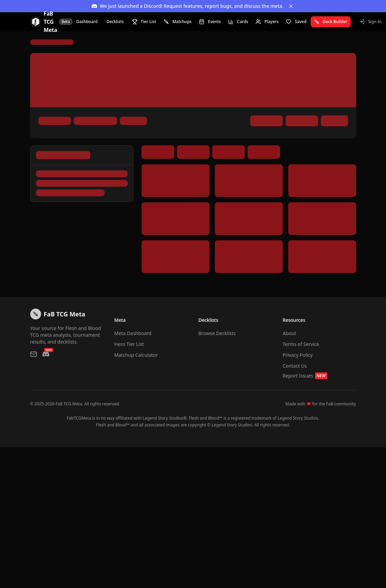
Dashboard (87, 22)
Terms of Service (301, 344)
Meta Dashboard (133, 333)
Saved (296, 22)
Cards (238, 22)
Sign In (370, 22)
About (290, 333)
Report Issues (305, 376)
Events (210, 22)
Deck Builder (331, 22)
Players (267, 22)
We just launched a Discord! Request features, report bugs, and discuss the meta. (188, 6)
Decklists (115, 22)
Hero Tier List (129, 344)
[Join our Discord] (46, 354)
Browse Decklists (217, 333)
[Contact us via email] (34, 354)
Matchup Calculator (136, 355)
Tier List (144, 22)
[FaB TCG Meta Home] (51, 22)
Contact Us (295, 366)
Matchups (178, 22)
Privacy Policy (298, 355)
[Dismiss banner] (291, 6)
